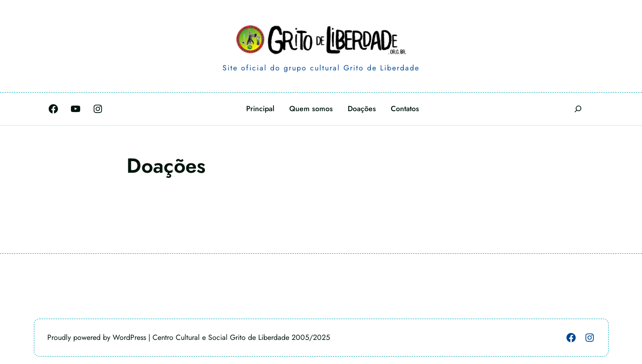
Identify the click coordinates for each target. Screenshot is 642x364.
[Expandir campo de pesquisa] (578, 109)
